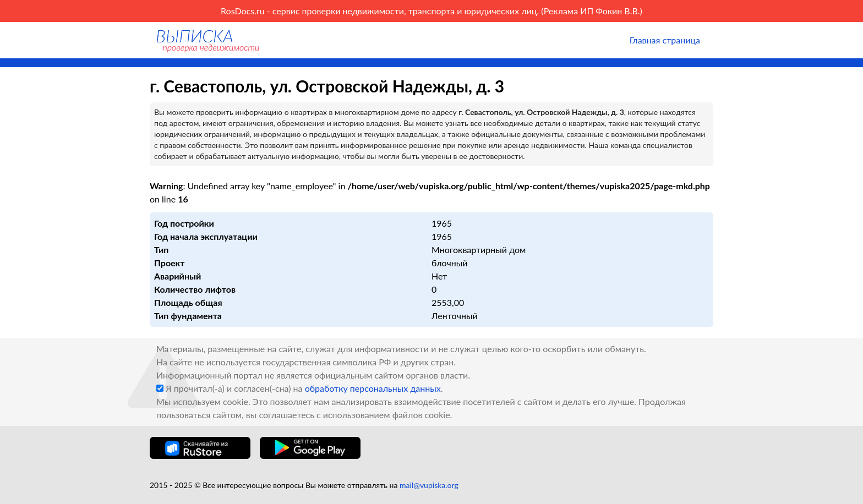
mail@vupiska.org (429, 485)
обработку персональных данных (373, 388)
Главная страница (665, 40)
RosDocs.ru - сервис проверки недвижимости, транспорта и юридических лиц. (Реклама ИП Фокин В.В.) (431, 11)
